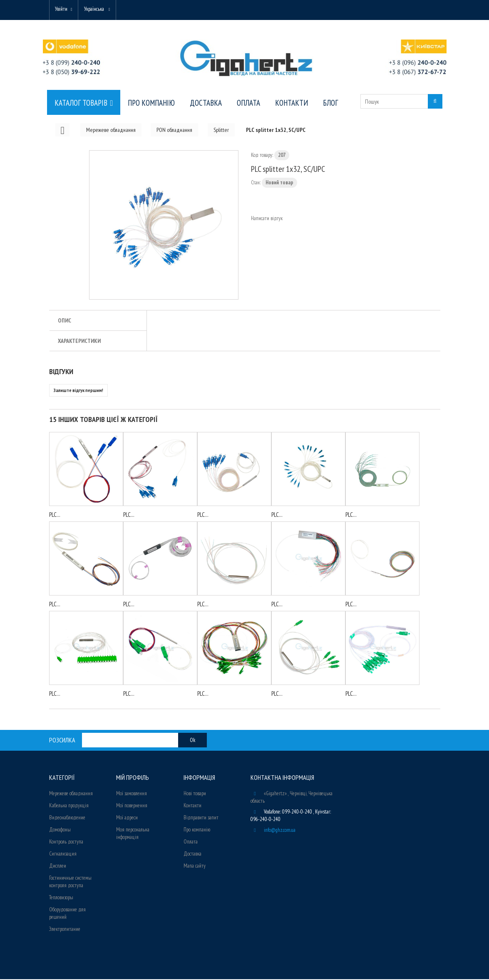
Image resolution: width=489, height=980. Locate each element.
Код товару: (262, 156)
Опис (65, 321)
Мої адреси (127, 818)
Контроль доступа (66, 842)
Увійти (62, 9)
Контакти (192, 806)
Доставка (192, 855)
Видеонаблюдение (67, 818)
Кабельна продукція (69, 806)
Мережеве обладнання (71, 794)
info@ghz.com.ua (280, 831)
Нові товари (195, 794)
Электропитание (65, 930)
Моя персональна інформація (133, 834)
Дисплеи (58, 867)
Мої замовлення (132, 794)
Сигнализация (63, 855)
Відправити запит (201, 818)
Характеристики (79, 342)
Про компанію (197, 830)
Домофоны (60, 830)
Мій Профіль (133, 778)
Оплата (191, 842)
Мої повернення (132, 806)
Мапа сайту (195, 867)
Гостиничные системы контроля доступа (70, 882)
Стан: (256, 183)
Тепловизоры (61, 898)
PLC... (55, 515)
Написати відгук (267, 219)
